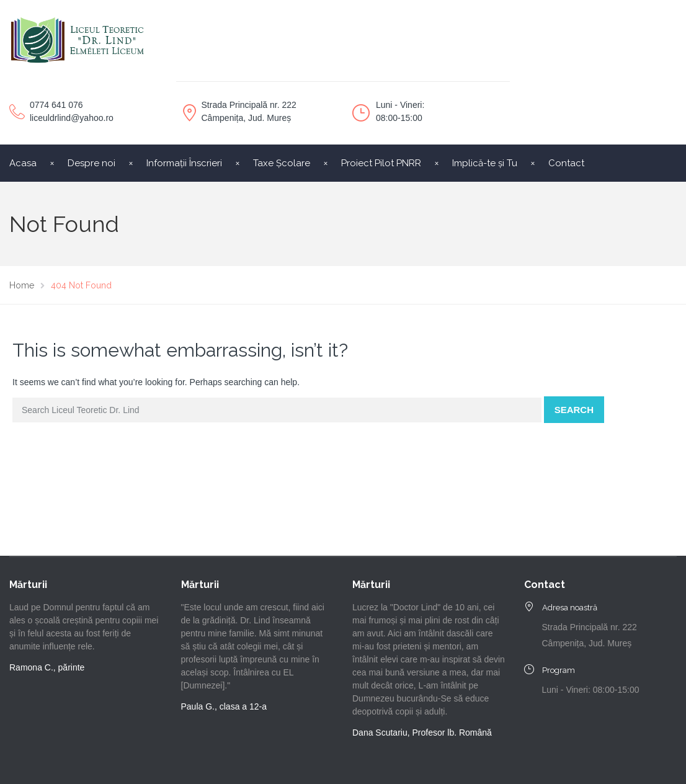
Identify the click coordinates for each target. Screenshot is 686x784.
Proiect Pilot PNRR (381, 163)
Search (574, 410)
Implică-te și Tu (485, 163)
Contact (566, 163)
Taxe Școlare (282, 163)
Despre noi (91, 163)
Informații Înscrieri (184, 163)
